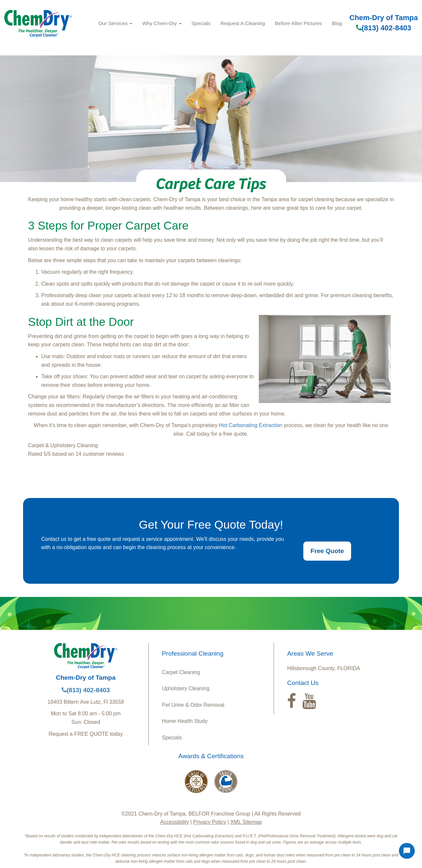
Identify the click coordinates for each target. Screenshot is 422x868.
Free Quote (327, 551)
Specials (201, 23)
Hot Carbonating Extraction (251, 425)
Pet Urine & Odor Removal (193, 705)
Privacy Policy (210, 822)
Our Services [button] (115, 23)
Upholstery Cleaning (186, 688)
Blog (337, 23)
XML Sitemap (246, 822)
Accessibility (175, 822)
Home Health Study (185, 721)
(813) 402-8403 (384, 28)
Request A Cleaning (243, 23)
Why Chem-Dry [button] (162, 23)
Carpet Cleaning (181, 672)
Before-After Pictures (299, 23)
